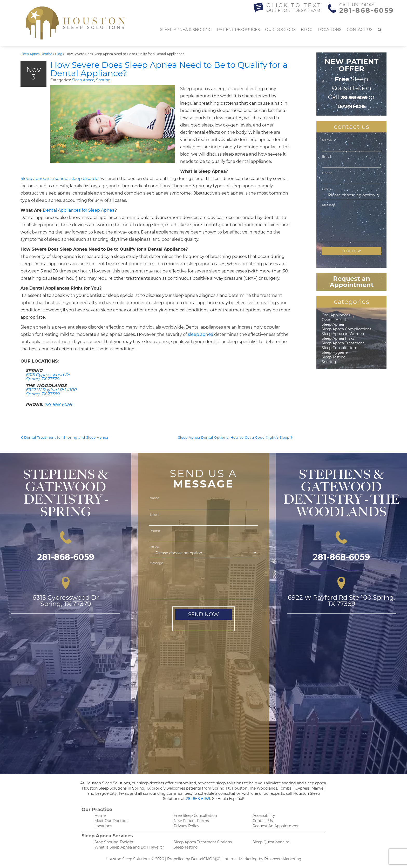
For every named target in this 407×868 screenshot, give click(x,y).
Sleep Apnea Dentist (36, 54)
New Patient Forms (191, 821)
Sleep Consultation (339, 348)
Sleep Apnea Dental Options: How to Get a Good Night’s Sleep (236, 438)
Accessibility (264, 816)
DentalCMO (206, 859)
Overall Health (335, 320)
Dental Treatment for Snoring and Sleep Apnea (64, 438)
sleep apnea (201, 334)
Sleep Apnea (83, 80)
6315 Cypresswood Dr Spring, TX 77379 (48, 377)
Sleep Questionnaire (271, 842)
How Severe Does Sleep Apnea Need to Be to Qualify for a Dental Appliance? (169, 69)
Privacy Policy (186, 826)
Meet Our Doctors (111, 821)
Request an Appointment (352, 282)
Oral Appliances (336, 315)
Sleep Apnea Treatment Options (203, 842)
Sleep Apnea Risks (338, 338)
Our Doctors (280, 29)
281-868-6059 (367, 10)
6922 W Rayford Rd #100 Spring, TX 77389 (51, 392)
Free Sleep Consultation (195, 816)
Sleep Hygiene (335, 352)
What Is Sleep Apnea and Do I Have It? (129, 847)
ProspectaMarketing (283, 859)
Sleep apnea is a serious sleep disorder (60, 179)
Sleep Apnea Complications (347, 329)
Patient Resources (238, 29)
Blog (307, 29)
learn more (352, 106)
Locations (330, 29)
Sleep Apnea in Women (343, 334)
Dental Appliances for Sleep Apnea (79, 210)
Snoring (103, 80)
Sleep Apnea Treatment (343, 343)
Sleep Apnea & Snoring (186, 29)
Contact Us (359, 29)
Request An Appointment (276, 826)
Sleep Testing (334, 357)
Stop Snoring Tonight (114, 842)
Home (100, 816)
